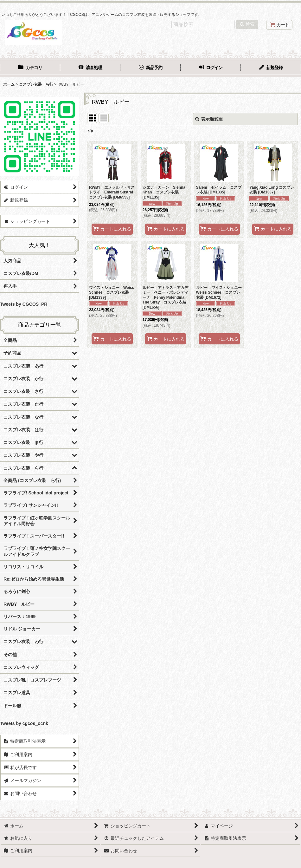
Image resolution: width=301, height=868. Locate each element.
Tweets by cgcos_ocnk (24, 723)
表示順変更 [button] (209, 119)
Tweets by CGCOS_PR (24, 304)
